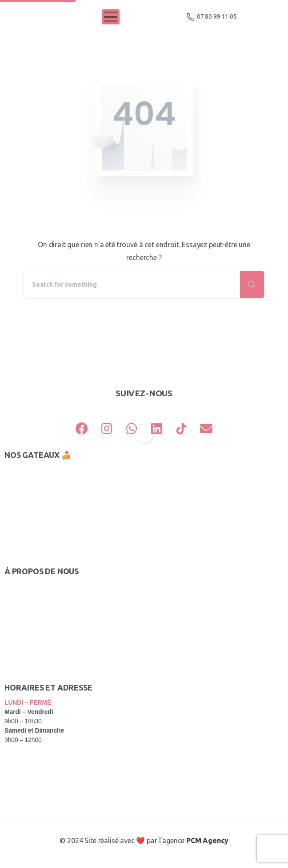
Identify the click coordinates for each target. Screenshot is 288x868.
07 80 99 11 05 (212, 17)
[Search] (132, 284)
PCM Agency (207, 840)
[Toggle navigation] (111, 17)
